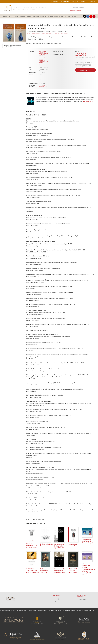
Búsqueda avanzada (75, 10)
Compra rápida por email (68, 1)
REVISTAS (11, 16)
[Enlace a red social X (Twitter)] (85, 16)
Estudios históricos (44, 58)
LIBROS (5, 16)
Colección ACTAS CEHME (43, 62)
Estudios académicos (42, 60)
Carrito (83, 1)
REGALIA (29, 16)
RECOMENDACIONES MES (40, 16)
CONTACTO (74, 16)
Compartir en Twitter (58, 51)
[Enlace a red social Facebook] (88, 16)
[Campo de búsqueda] (83, 8)
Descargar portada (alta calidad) (13, 46)
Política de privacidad (64, 610)
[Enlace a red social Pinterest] (94, 16)
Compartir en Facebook (58, 55)
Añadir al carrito (85, 70)
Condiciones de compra (44, 610)
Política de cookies (76, 610)
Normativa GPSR (87, 610)
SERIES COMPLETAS (20, 16)
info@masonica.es (83, 599)
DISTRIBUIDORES (59, 16)
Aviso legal (54, 610)
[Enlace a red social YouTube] (91, 16)
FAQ (78, 1)
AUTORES (50, 16)
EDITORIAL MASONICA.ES (43, 86)
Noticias (67, 16)
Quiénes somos (55, 1)
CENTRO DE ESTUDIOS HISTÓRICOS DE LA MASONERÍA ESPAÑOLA (47, 34)
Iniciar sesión (91, 1)
